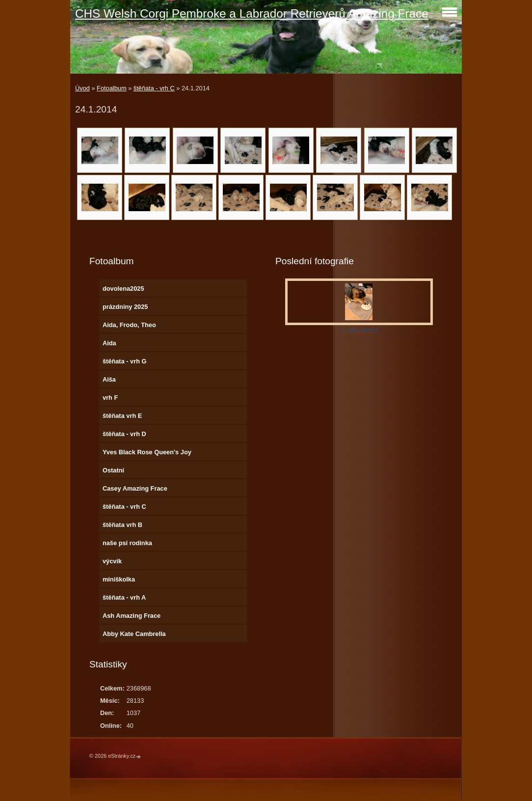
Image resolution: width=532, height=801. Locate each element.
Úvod (82, 88)
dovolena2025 (123, 289)
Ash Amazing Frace (132, 616)
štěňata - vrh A (124, 597)
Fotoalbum (111, 88)
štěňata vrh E (122, 416)
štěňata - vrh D (124, 434)
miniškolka (119, 579)
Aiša (109, 379)
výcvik (112, 561)
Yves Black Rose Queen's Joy (147, 452)
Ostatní (113, 470)
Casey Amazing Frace (135, 488)
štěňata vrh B (122, 525)
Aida (109, 343)
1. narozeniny (359, 330)
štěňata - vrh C (154, 88)
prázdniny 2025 (125, 307)
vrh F (110, 398)
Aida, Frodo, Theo (129, 325)
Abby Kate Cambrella (134, 634)
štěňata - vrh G (125, 361)
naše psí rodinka (127, 543)
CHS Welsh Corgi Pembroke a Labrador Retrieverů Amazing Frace (252, 14)
